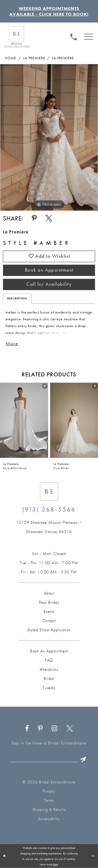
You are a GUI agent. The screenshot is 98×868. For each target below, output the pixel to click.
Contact (49, 621)
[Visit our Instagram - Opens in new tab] (55, 729)
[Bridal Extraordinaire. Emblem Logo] (49, 491)
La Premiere (34, 58)
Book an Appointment (49, 270)
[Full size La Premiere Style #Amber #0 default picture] (49, 138)
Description (17, 298)
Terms (49, 800)
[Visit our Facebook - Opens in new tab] (27, 729)
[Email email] (50, 759)
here (55, 864)
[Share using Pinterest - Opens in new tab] (34, 218)
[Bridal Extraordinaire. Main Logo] (17, 37)
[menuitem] (74, 36)
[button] (89, 36)
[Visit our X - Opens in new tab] (70, 729)
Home (11, 58)
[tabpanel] (49, 138)
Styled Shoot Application (49, 630)
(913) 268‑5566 (49, 509)
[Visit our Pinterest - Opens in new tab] (40, 729)
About (49, 593)
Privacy (49, 791)
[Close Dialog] (4, 856)
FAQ (49, 660)
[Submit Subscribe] (83, 759)
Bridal (49, 679)
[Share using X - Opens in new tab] (49, 218)
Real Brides (49, 602)
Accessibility (49, 819)
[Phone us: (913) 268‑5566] (74, 36)
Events (49, 611)
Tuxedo (49, 688)
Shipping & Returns (49, 809)
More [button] (12, 344)
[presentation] (24, 420)
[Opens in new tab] (49, 527)
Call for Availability (49, 284)
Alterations (49, 669)
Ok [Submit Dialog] (93, 856)
